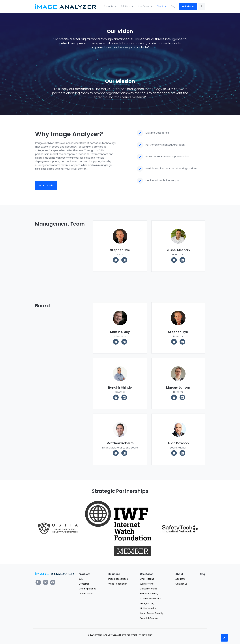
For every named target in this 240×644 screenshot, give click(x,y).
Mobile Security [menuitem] (148, 608)
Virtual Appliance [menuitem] (87, 589)
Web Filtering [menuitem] (147, 584)
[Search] (201, 6)
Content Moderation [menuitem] (151, 599)
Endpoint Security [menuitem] (149, 594)
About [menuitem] (179, 574)
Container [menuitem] (84, 584)
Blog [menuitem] (202, 574)
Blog (173, 6)
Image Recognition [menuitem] (118, 579)
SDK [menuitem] (81, 579)
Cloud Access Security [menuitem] (152, 613)
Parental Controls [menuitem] (149, 618)
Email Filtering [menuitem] (147, 579)
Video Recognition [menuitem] (118, 584)
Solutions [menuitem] (114, 574)
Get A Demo (188, 6)
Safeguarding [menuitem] (147, 603)
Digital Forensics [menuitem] (148, 589)
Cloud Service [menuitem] (86, 594)
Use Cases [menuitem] (147, 574)
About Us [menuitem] (180, 579)
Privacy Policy (145, 635)
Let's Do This (46, 186)
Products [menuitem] (84, 574)
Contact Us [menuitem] (181, 584)
